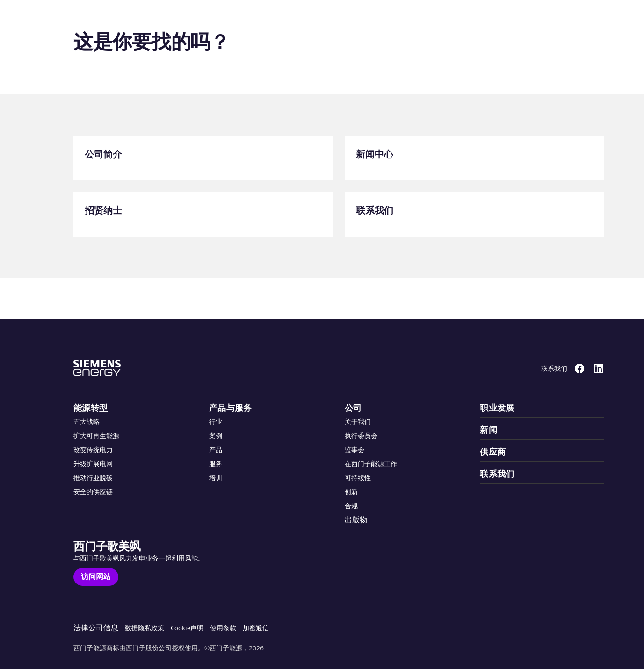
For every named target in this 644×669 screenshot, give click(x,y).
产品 (216, 450)
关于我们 (358, 422)
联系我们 (497, 474)
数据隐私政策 (145, 628)
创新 (351, 492)
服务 (216, 464)
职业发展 (497, 408)
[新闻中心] (475, 158)
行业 (216, 422)
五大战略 (87, 422)
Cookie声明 (187, 628)
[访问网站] (96, 577)
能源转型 (91, 408)
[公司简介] (203, 158)
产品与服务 (231, 408)
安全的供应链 (93, 492)
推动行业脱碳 (93, 478)
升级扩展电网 (93, 464)
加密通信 (256, 628)
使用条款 (223, 628)
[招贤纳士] (203, 214)
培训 (216, 478)
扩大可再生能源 (96, 436)
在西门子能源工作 (371, 464)
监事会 (355, 450)
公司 (353, 408)
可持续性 (358, 478)
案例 (216, 436)
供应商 (493, 452)
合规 (351, 506)
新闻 (488, 430)
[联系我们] (475, 214)
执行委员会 (361, 436)
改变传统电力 (93, 450)
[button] (76, 18)
